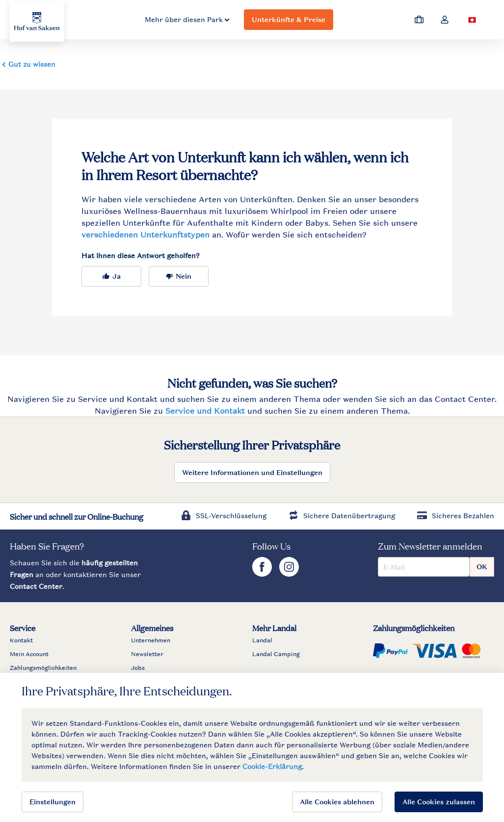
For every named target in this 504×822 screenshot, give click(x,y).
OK (482, 567)
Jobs (138, 668)
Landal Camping (276, 654)
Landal (262, 640)
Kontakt (21, 640)
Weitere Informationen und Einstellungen (252, 472)
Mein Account (29, 654)
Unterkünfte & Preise (289, 19)
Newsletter (147, 654)
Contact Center (36, 586)
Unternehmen (151, 640)
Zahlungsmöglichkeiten (43, 668)
